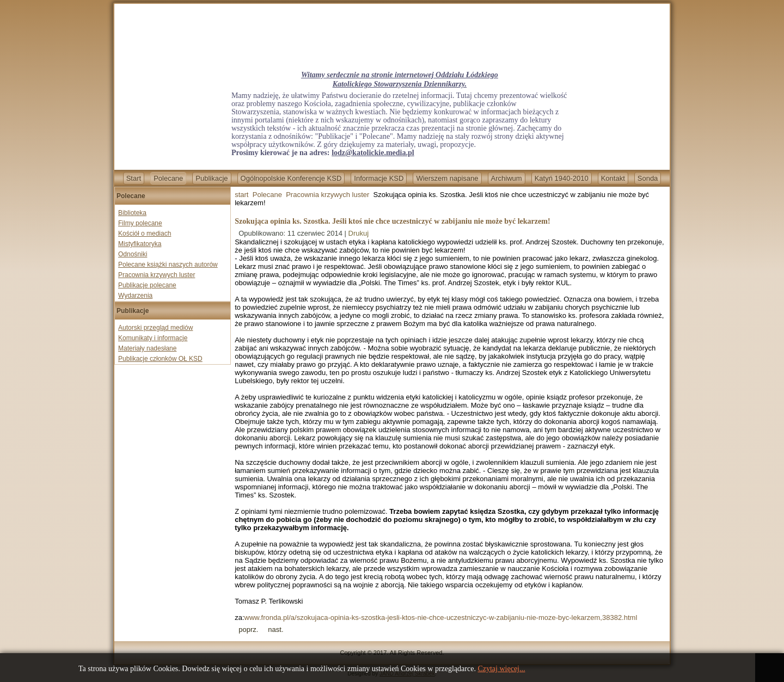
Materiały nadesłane (147, 348)
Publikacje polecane (147, 285)
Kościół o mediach (145, 234)
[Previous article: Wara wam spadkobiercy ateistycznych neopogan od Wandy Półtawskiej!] (248, 629)
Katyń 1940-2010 (562, 178)
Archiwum (507, 178)
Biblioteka (132, 213)
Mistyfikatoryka (140, 244)
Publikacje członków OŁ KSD (160, 359)
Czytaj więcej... (501, 669)
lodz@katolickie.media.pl (373, 153)
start (241, 195)
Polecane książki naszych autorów (168, 265)
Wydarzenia (135, 296)
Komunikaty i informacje (153, 338)
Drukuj (359, 233)
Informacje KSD (379, 178)
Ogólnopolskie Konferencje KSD (291, 178)
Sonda (648, 178)
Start (134, 178)
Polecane (168, 178)
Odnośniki (133, 254)
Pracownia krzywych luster (157, 275)
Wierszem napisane (447, 178)
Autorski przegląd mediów (155, 328)
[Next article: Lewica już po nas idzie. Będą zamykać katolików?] (275, 629)
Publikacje (212, 178)
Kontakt (613, 178)
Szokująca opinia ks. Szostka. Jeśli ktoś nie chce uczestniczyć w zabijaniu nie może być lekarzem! (392, 221)
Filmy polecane (140, 223)
